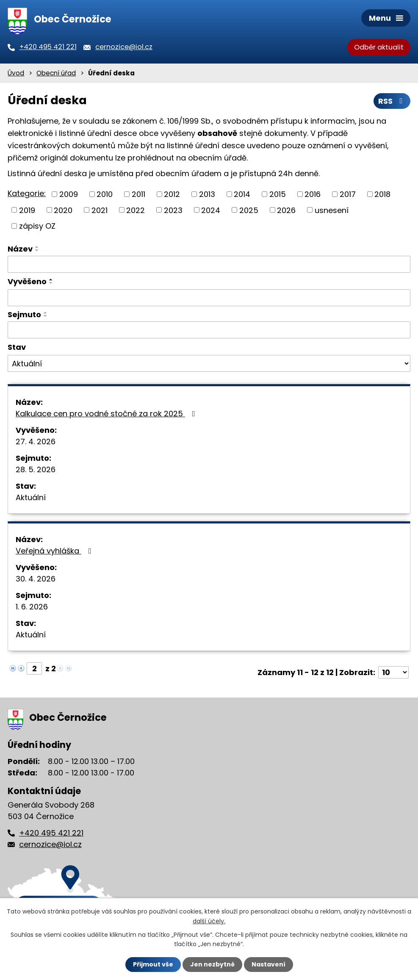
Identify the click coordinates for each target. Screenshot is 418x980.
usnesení (332, 210)
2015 (278, 194)
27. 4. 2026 (36, 442)
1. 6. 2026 (32, 607)
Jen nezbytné (212, 964)
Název (20, 249)
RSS (392, 101)
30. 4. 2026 (36, 579)
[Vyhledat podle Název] (209, 264)
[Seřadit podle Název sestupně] (37, 250)
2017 (348, 194)
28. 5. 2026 (36, 469)
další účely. (209, 921)
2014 (242, 194)
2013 (207, 194)
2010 (105, 194)
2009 (69, 194)
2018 (382, 194)
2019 (27, 210)
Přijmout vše (153, 964)
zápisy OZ (37, 226)
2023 (173, 210)
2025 (249, 210)
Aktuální (31, 497)
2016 (313, 194)
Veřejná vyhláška (55, 551)
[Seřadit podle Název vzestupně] (37, 247)
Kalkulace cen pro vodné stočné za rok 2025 (107, 414)
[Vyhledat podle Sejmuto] (209, 330)
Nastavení (269, 964)
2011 (138, 194)
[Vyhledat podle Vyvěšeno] (209, 298)
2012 (172, 194)
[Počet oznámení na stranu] (393, 672)
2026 (286, 210)
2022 (136, 210)
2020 (63, 210)
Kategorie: (27, 193)
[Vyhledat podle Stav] (209, 363)
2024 (211, 210)
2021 (100, 210)
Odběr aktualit (379, 47)
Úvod (16, 73)
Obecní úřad (56, 73)
